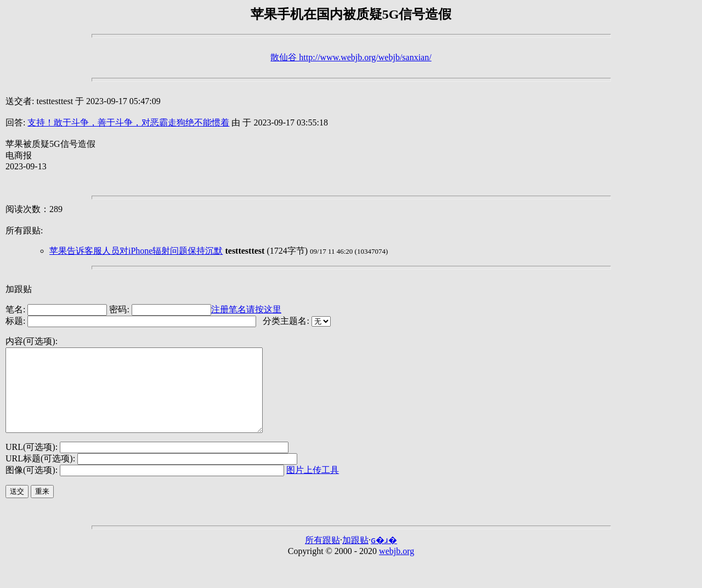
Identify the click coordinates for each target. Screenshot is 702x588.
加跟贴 (19, 289)
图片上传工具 (313, 486)
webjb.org (397, 567)
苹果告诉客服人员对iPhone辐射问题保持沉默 (136, 251)
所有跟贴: (24, 230)
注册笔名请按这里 (246, 309)
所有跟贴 (322, 556)
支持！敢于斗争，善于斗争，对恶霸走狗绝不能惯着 (128, 122)
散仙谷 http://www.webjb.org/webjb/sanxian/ (351, 57)
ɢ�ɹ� (384, 556)
